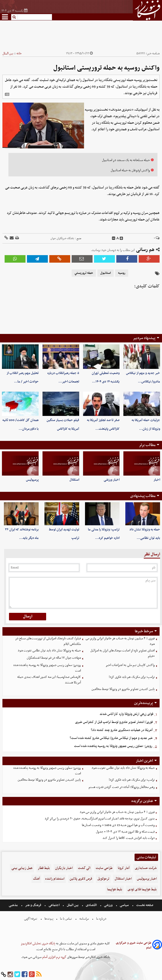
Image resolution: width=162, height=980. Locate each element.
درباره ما (101, 919)
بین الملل (8, 53)
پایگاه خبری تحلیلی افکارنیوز (38, 944)
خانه (19, 53)
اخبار (157, 480)
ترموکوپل (103, 879)
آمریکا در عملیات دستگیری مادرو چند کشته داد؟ (122, 730)
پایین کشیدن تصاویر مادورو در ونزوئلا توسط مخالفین (123, 689)
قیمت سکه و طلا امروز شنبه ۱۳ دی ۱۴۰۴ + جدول (125, 832)
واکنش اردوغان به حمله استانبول (130, 170)
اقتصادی (91, 905)
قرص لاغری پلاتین (81, 879)
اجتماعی (54, 905)
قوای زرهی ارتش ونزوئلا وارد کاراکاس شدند (126, 714)
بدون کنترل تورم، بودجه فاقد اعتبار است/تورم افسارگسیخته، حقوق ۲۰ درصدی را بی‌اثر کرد (100, 819)
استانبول (106, 273)
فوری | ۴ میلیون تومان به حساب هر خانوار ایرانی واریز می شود (120, 641)
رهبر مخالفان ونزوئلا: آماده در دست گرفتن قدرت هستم (122, 787)
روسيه (122, 273)
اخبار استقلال (123, 879)
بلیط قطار (44, 868)
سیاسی (124, 905)
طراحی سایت (104, 868)
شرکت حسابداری (146, 868)
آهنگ (36, 879)
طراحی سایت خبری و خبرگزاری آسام (134, 945)
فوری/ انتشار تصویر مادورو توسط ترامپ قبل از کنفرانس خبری (114, 722)
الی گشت (84, 868)
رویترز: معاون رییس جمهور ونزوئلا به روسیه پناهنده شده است (47, 668)
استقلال (74, 480)
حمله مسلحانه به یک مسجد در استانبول (126, 160)
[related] (7, 94)
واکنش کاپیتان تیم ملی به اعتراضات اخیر (130, 665)
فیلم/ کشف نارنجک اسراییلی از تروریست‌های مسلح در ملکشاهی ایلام (48, 641)
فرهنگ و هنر (33, 905)
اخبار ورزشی (112, 480)
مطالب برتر (147, 445)
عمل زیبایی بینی (22, 868)
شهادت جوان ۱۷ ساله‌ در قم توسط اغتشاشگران (54, 658)
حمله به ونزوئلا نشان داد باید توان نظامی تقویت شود (49, 651)
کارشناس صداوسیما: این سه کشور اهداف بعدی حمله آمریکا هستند (49, 680)
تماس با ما (66, 919)
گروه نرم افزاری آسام (54, 957)
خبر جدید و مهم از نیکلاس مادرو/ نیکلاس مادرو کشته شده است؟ (111, 738)
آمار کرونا (124, 868)
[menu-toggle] (5, 17)
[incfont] (121, 238)
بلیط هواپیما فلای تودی (142, 889)
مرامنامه (84, 919)
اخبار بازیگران (64, 868)
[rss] (39, 975)
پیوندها (49, 919)
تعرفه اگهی (31, 919)
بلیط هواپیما (115, 889)
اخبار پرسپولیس (147, 879)
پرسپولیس (32, 480)
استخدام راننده (55, 879)
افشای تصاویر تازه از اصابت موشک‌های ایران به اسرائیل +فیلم (123, 653)
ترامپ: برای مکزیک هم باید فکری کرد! (132, 677)
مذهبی (14, 905)
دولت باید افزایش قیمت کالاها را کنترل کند (129, 838)
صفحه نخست (144, 905)
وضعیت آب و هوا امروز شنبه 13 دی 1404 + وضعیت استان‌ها (118, 825)
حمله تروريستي (84, 273)
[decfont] (114, 238)
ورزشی (108, 905)
